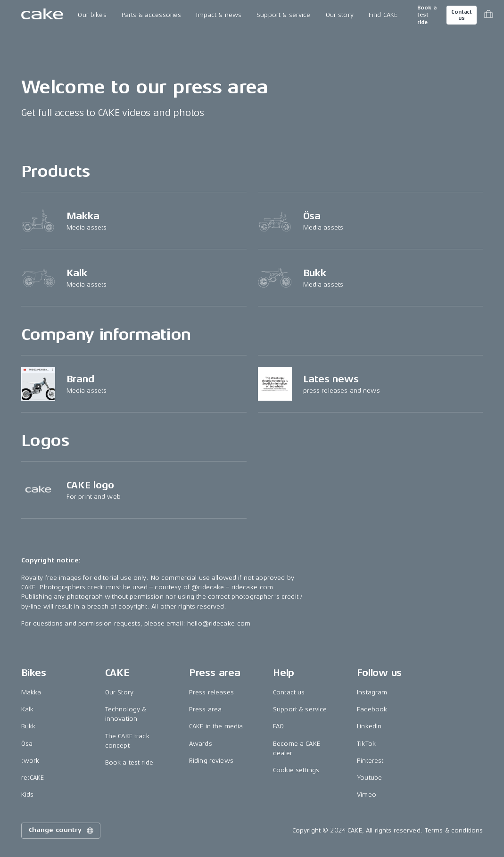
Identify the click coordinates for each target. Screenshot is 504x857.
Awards (201, 744)
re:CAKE (33, 778)
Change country (62, 831)
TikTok (366, 744)
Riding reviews (211, 761)
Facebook (372, 709)
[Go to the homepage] (42, 15)
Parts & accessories (152, 15)
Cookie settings (296, 770)
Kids (28, 795)
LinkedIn (369, 726)
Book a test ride (427, 15)
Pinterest (370, 761)
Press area (205, 709)
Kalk (28, 709)
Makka (31, 692)
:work (30, 761)
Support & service (283, 15)
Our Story (119, 692)
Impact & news (219, 15)
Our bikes (92, 15)
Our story (340, 15)
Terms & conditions (454, 830)
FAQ (278, 726)
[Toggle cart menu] (488, 15)
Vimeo (367, 795)
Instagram (372, 692)
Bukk (29, 726)
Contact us (462, 15)
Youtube (369, 778)
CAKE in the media (216, 726)
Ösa (27, 744)
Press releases (211, 692)
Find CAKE (383, 15)
